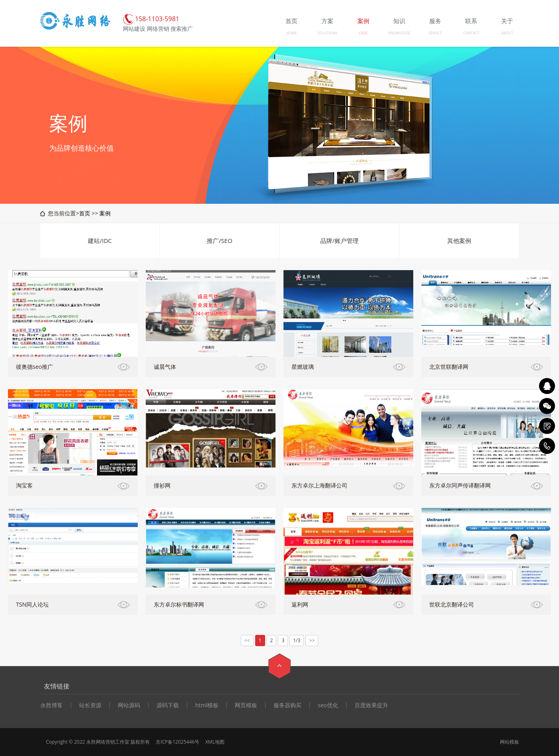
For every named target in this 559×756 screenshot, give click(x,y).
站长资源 (90, 705)
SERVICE (435, 33)
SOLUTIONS (327, 33)
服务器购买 (287, 705)
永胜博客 (52, 705)
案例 (105, 213)
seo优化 (328, 705)
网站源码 (129, 705)
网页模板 (246, 705)
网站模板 (509, 742)
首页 (85, 213)
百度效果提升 (371, 705)
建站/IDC (100, 241)
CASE (363, 33)
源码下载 (168, 705)
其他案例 (459, 241)
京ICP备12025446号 (177, 742)
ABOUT (507, 33)
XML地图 (215, 742)
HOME (292, 33)
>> (312, 641)
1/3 (297, 640)
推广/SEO (220, 241)
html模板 (207, 705)
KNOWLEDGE (399, 33)
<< (247, 641)
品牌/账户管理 (339, 241)
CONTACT (471, 33)
